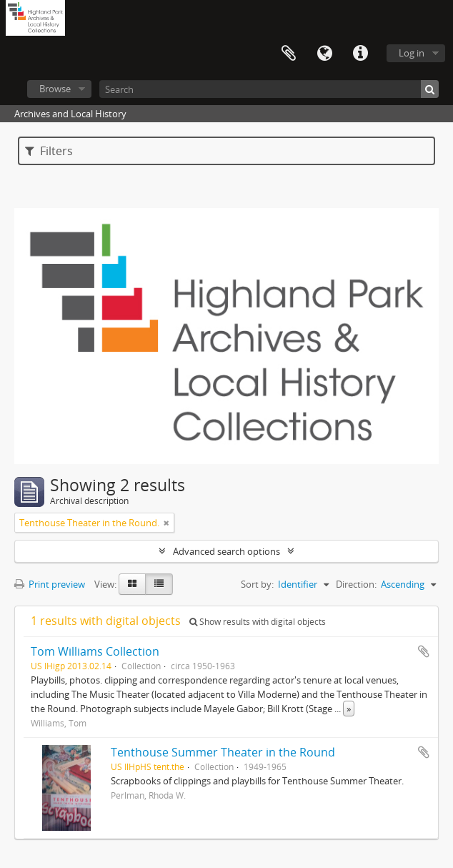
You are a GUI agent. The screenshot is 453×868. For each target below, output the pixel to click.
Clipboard (289, 54)
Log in (412, 53)
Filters (49, 151)
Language (324, 54)
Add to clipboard (424, 651)
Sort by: (257, 584)
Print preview (50, 584)
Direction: (356, 584)
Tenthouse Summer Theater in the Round (223, 752)
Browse (55, 89)
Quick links (360, 54)
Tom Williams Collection (95, 651)
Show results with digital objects (258, 622)
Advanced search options (226, 551)
